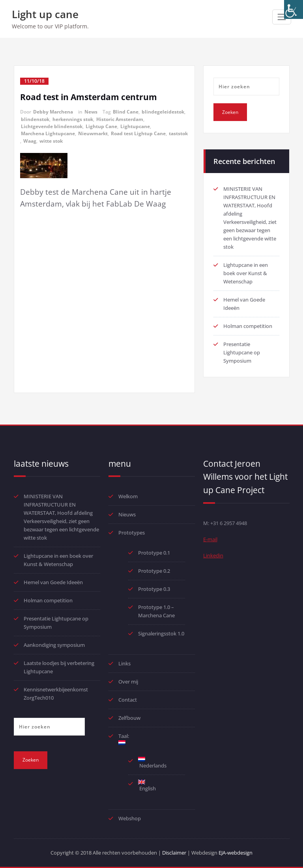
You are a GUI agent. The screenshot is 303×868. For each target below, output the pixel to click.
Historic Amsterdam (120, 119)
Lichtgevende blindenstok (52, 126)
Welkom (128, 496)
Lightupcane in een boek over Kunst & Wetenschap (246, 273)
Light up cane (45, 14)
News (91, 112)
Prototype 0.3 (155, 589)
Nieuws (127, 514)
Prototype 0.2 (154, 571)
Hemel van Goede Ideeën (53, 582)
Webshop (130, 818)
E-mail (210, 539)
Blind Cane (126, 112)
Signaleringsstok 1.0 (161, 633)
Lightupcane (135, 126)
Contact (128, 700)
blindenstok (35, 119)
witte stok (51, 141)
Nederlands (152, 763)
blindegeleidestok (163, 112)
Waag (30, 141)
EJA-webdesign (236, 853)
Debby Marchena (53, 112)
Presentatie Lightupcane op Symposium (242, 352)
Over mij (128, 682)
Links (124, 663)
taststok (178, 133)
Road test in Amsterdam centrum (89, 97)
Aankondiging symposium (54, 645)
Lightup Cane (101, 126)
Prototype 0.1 (154, 553)
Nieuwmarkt (93, 133)
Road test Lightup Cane (138, 133)
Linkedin (213, 555)
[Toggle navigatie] (282, 17)
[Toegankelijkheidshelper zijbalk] (294, 9)
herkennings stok (73, 119)
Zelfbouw (129, 718)
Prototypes (132, 533)
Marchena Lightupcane (48, 133)
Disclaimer (174, 853)
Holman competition (248, 326)
